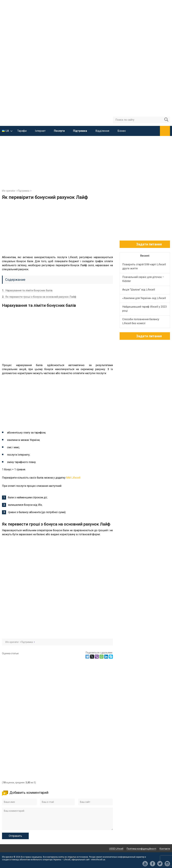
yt (145, 864)
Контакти (165, 849)
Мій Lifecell (73, 478)
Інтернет (40, 131)
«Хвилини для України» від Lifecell (144, 298)
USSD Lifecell (116, 849)
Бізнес (122, 131)
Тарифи (22, 131)
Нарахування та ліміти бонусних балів (27, 290)
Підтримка (80, 131)
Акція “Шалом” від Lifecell (139, 290)
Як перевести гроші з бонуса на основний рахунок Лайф (39, 297)
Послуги (59, 131)
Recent (145, 256)
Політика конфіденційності (141, 849)
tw (160, 864)
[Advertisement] (86, 161)
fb (153, 864)
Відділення (102, 131)
